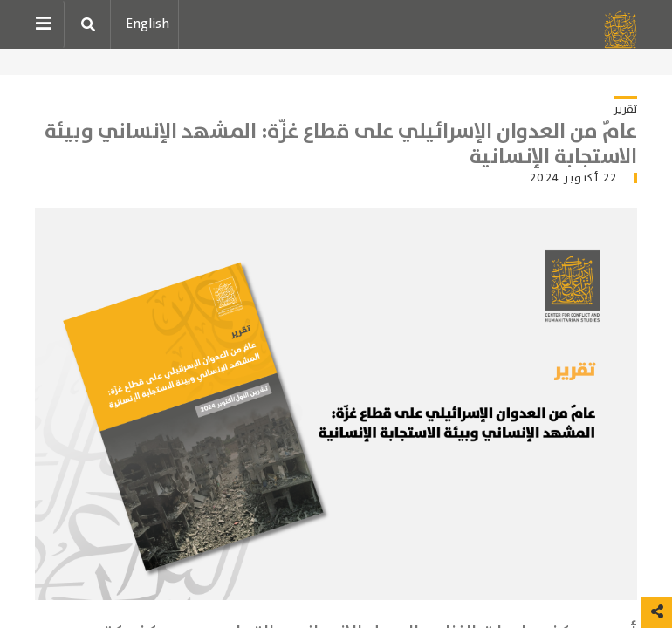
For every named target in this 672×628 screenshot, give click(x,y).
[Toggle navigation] (50, 24)
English (147, 24)
